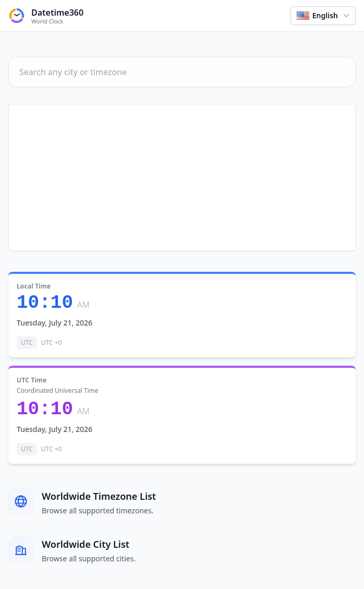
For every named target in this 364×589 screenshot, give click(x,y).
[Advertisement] (182, 177)
